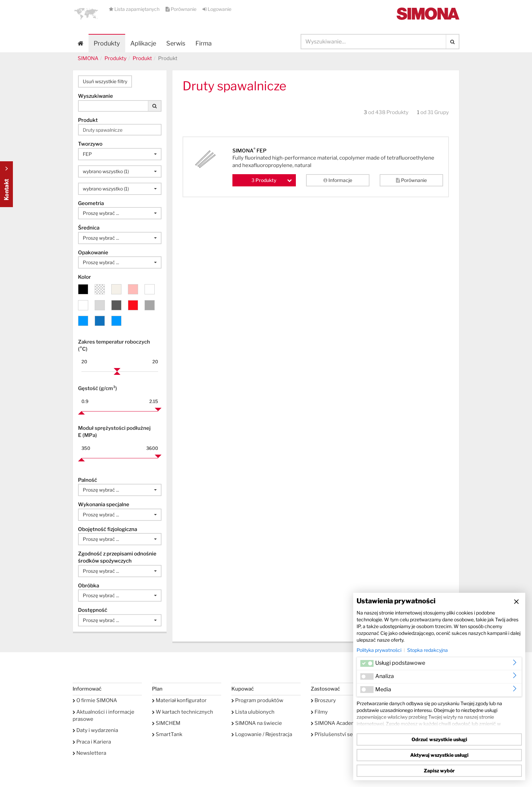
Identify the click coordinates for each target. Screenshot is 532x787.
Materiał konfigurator (179, 700)
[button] (86, 14)
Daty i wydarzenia (95, 730)
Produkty (107, 43)
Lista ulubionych (253, 712)
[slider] (117, 371)
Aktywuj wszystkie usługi (439, 755)
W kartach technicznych (183, 712)
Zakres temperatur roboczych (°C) (114, 345)
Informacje (338, 180)
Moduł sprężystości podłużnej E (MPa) (114, 432)
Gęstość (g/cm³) (98, 388)
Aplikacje (143, 43)
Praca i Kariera (92, 742)
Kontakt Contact (6, 184)
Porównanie (182, 9)
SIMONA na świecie (257, 723)
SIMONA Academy (335, 723)
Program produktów (257, 700)
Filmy (319, 712)
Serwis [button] (176, 43)
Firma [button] (204, 43)
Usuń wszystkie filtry (105, 81)
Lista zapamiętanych (135, 9)
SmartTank (167, 734)
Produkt (142, 58)
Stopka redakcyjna (427, 650)
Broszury (323, 700)
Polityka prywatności (379, 650)
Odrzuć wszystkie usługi (439, 739)
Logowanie (217, 9)
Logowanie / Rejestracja (262, 734)
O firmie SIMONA (95, 700)
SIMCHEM (166, 723)
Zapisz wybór (439, 771)
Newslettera (89, 753)
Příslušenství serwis (337, 734)
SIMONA (88, 58)
